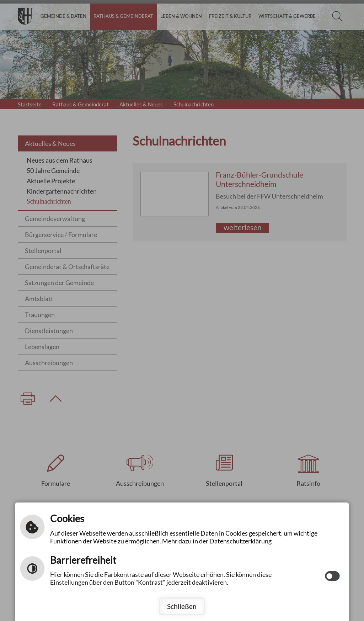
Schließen (182, 606)
